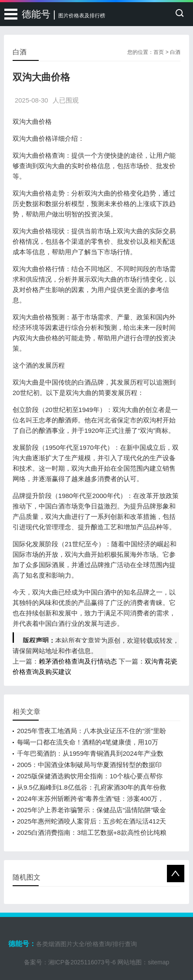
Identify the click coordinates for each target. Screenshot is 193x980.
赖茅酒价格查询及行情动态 (78, 661)
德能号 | (63, 14)
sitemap (158, 962)
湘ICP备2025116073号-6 (82, 962)
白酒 (175, 52)
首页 (159, 52)
